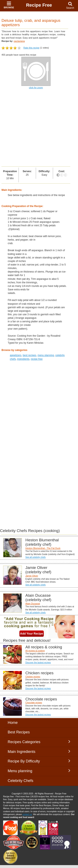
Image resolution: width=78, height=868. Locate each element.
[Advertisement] (39, 128)
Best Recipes (19, 732)
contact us (27, 814)
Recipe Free (39, 5)
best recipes (29, 355)
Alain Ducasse (33, 604)
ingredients (23, 359)
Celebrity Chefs (20, 781)
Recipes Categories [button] (39, 742)
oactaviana (19, 41)
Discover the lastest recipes (38, 663)
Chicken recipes (33, 677)
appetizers (15, 355)
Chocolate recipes (34, 703)
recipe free (37, 359)
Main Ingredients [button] (39, 751)
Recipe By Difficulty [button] (39, 761)
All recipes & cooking (35, 651)
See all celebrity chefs (35, 557)
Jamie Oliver (32, 576)
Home (13, 723)
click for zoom (36, 88)
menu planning (46, 355)
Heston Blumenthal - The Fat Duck (43, 548)
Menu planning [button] (39, 771)
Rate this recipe (31, 48)
